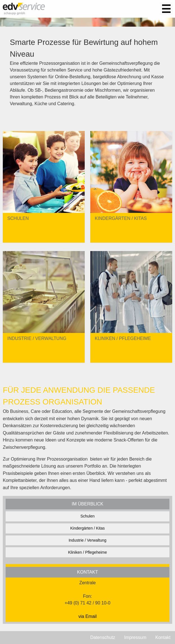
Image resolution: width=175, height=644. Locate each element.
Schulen (88, 516)
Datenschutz (103, 637)
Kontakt (163, 637)
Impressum (135, 637)
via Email (88, 616)
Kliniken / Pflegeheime (88, 552)
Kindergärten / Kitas (88, 528)
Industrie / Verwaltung (88, 540)
